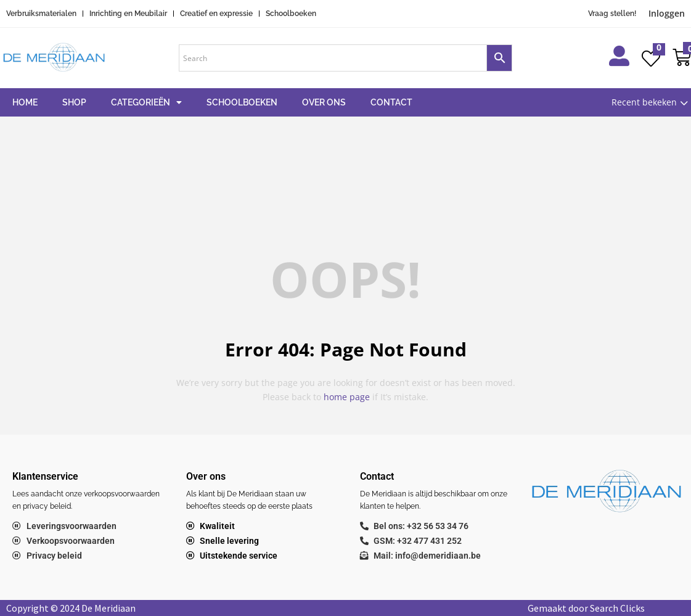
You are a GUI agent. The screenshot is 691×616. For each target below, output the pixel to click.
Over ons (324, 102)
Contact (391, 102)
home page (347, 397)
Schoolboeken (242, 102)
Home (25, 102)
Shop (74, 102)
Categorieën (146, 102)
